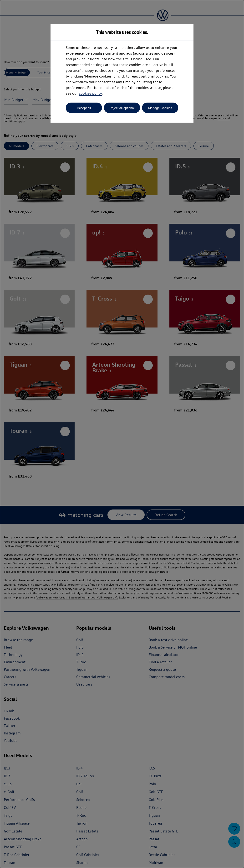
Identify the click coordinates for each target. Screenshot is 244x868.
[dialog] (122, 434)
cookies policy (90, 93)
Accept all (84, 108)
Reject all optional (122, 108)
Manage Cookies (160, 108)
